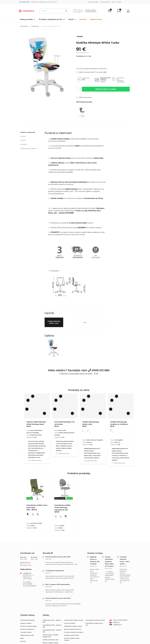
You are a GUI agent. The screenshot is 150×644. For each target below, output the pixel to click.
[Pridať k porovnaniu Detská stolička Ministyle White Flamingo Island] (29, 460)
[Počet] (79, 89)
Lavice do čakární (70, 623)
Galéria (23, 140)
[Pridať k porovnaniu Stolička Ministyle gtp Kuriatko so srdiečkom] (113, 463)
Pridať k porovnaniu (84, 97)
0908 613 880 (24, 2)
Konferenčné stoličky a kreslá (74, 620)
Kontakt (119, 2)
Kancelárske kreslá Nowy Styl (95, 620)
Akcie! (71, 19)
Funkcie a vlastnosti (28, 132)
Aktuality (48, 553)
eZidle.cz (115, 622)
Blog (113, 2)
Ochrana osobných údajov (29, 626)
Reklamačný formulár (27, 635)
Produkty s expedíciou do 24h (51, 19)
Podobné (24, 144)
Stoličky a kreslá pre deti (51, 640)
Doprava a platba (93, 2)
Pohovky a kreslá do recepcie (74, 632)
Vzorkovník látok (105, 2)
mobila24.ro (116, 625)
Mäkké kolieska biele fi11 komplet (91, 72)
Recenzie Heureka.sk (27, 629)
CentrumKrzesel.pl (119, 620)
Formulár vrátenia (26, 632)
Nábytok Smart (96, 19)
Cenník (23, 136)
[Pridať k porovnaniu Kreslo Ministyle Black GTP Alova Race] (57, 453)
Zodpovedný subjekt (30, 149)
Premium (83, 19)
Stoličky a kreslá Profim (72, 635)
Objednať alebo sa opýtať (106, 89)
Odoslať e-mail (26, 565)
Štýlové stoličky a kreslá (50, 643)
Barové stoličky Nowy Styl (72, 629)
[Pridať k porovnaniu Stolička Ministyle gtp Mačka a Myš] (85, 461)
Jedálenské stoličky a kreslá (73, 626)
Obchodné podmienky (27, 620)
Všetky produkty (26, 19)
